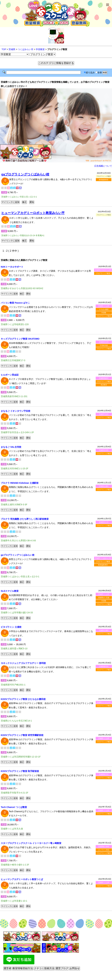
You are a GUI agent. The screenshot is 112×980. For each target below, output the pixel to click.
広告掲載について (103, 166)
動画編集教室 (104, 180)
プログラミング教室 (103, 273)
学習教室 (40, 49)
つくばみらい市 (26, 49)
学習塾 (104, 313)
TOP (4, 49)
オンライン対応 (104, 850)
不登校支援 (104, 345)
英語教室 (104, 385)
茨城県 (12, 49)
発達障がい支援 (104, 598)
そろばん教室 (104, 309)
